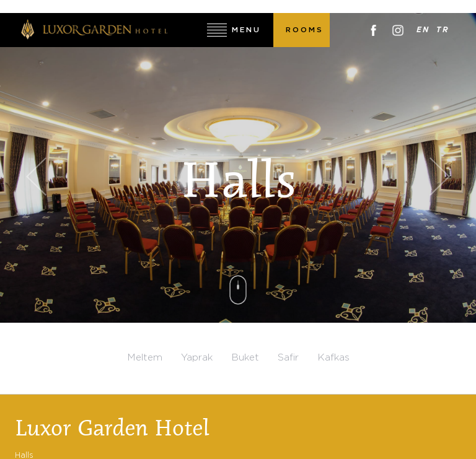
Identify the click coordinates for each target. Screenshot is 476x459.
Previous (36, 177)
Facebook (374, 30)
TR (443, 30)
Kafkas (333, 358)
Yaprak (197, 358)
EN (424, 30)
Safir (288, 358)
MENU (246, 30)
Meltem (145, 358)
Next (440, 177)
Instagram (398, 30)
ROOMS (305, 30)
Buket (245, 358)
